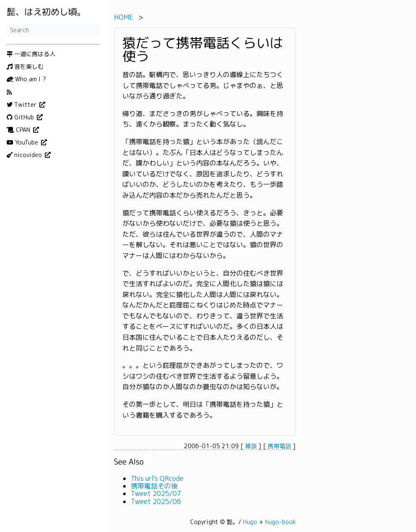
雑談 (251, 446)
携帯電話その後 (154, 486)
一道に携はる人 (31, 54)
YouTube (23, 142)
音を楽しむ (25, 67)
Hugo (250, 522)
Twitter (22, 105)
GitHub (21, 117)
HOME (124, 17)
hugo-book (280, 522)
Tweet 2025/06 (156, 501)
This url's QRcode (157, 478)
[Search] (54, 30)
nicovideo (25, 155)
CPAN (19, 130)
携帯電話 (279, 446)
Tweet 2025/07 (156, 493)
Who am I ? (26, 79)
